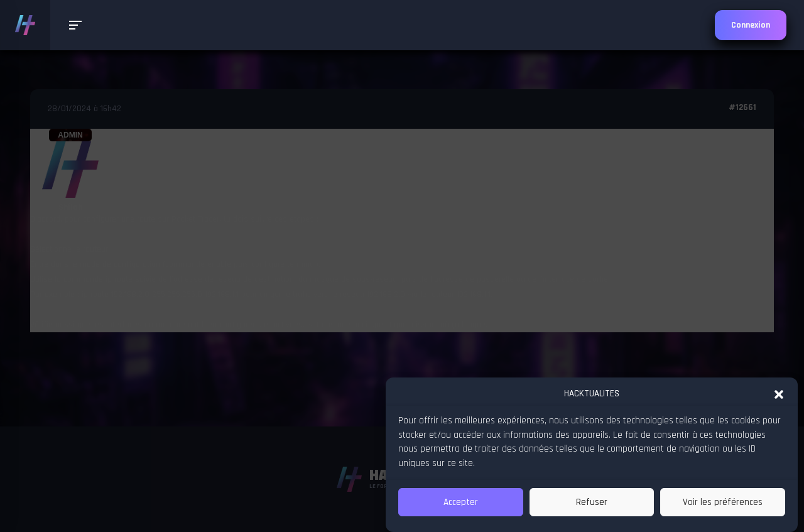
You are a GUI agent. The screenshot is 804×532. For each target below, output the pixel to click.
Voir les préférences (723, 502)
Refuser (592, 502)
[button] (779, 393)
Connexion (751, 25)
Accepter (461, 502)
